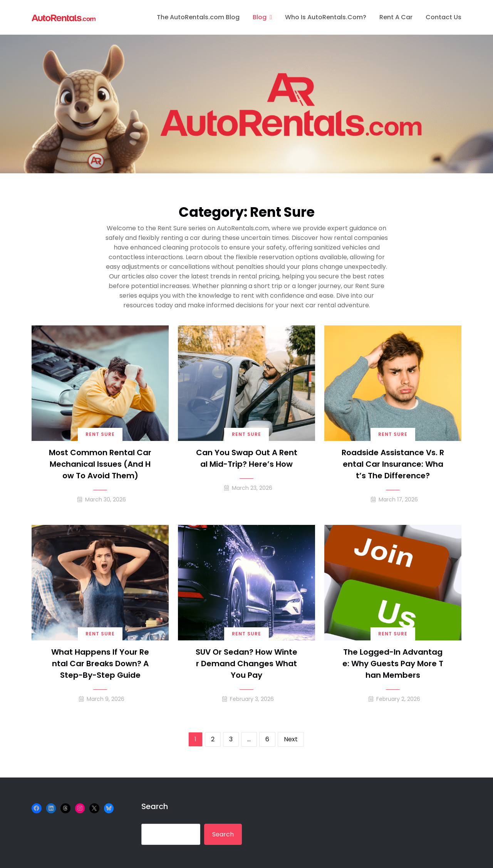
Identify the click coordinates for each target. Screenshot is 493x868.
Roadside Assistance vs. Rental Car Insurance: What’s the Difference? (393, 464)
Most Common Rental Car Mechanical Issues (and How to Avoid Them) (100, 464)
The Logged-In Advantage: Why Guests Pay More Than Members (393, 664)
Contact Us (444, 17)
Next (291, 739)
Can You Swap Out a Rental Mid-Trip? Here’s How (247, 458)
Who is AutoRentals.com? (326, 17)
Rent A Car (396, 17)
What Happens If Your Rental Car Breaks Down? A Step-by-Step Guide (100, 664)
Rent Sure (100, 434)
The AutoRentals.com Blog (198, 17)
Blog (260, 17)
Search (155, 806)
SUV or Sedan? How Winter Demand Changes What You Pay (246, 664)
